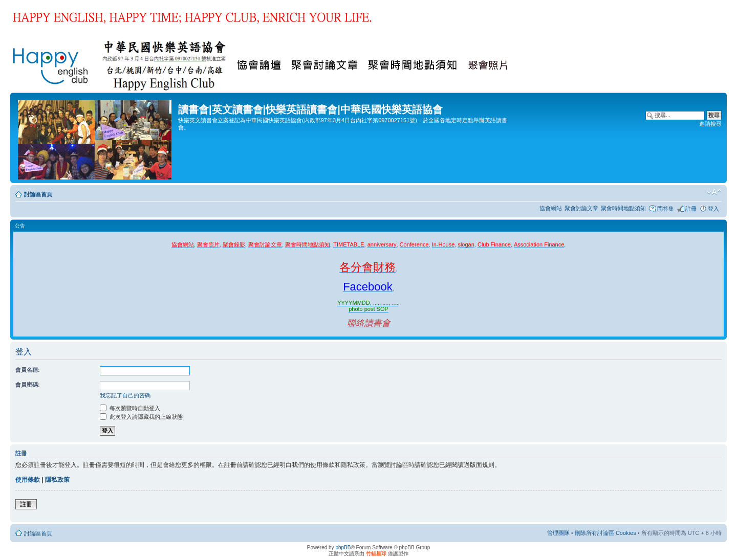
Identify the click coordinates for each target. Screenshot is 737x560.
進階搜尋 (710, 124)
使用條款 (28, 480)
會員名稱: (28, 370)
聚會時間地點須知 (623, 208)
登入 (713, 209)
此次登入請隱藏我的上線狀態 (141, 417)
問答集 (666, 209)
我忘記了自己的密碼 (125, 395)
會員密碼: (28, 385)
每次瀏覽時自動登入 (130, 408)
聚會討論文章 (581, 208)
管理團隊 (558, 533)
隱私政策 (57, 480)
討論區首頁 (38, 194)
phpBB (343, 547)
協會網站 (551, 208)
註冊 (691, 209)
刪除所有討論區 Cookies (605, 533)
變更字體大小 (714, 192)
